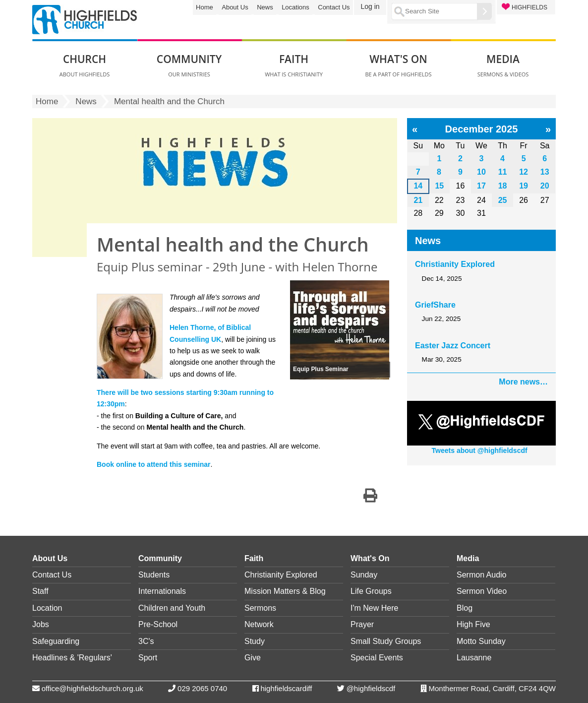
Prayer (362, 624)
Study (255, 641)
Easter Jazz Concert (453, 346)
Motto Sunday (481, 641)
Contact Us (334, 7)
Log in (370, 6)
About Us (235, 7)
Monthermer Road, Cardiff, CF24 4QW (492, 688)
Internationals (162, 591)
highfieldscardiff (286, 688)
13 (545, 172)
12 (524, 172)
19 (524, 186)
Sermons (260, 608)
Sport (148, 658)
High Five (473, 624)
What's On (370, 558)
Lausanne (474, 658)
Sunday (364, 575)
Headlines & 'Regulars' (72, 658)
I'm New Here (374, 608)
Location (47, 608)
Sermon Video (482, 591)
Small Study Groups (386, 641)
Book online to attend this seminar (153, 464)
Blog (465, 608)
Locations (295, 7)
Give (253, 658)
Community (160, 558)
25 (503, 200)
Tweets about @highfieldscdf (480, 450)
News (265, 7)
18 (503, 186)
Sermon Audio (482, 575)
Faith (254, 558)
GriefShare (435, 305)
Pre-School (158, 624)
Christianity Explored (455, 264)
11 (503, 172)
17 (481, 186)
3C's (146, 641)
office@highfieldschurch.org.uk (92, 688)
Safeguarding (56, 641)
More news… (523, 382)
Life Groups (371, 591)
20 (545, 186)
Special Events (377, 658)
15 (439, 186)
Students (154, 575)
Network (259, 624)
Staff (40, 591)
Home (205, 7)
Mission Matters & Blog (285, 591)
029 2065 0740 (202, 688)
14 (418, 186)
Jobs (41, 624)
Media (468, 558)
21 (418, 200)
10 (481, 172)
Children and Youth (172, 608)
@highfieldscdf (371, 688)
